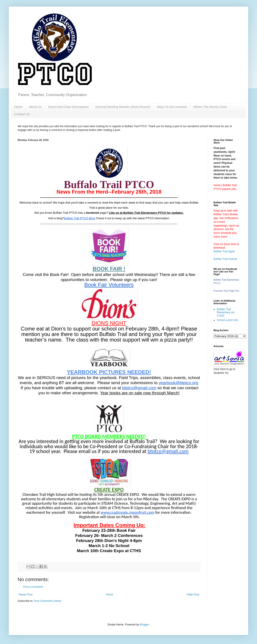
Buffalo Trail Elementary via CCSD (226, 313)
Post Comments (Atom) (48, 601)
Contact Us (22, 114)
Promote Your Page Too (226, 291)
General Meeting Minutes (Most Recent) (123, 107)
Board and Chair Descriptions (69, 107)
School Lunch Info (227, 320)
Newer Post (26, 595)
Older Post (193, 595)
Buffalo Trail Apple (224, 251)
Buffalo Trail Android (225, 259)
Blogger (144, 625)
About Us (35, 107)
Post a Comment (33, 587)
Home (18, 107)
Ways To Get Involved (172, 107)
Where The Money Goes (210, 107)
